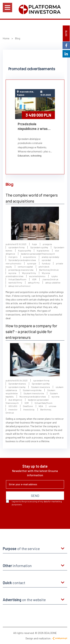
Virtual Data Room (17, 279)
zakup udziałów (53, 282)
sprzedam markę (17, 387)
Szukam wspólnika (32, 390)
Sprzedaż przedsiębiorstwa (22, 260)
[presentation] (34, 516)
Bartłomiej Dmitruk (49, 270)
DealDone (28, 406)
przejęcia (47, 244)
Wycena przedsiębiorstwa (33, 397)
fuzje (35, 244)
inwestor (13, 409)
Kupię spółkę (25, 250)
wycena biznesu (37, 276)
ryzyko (54, 276)
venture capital (25, 267)
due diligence (15, 400)
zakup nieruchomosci (19, 286)
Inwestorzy (29, 409)
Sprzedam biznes (17, 384)
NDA (41, 406)
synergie (32, 263)
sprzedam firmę (16, 247)
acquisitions (30, 257)
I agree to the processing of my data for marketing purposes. (34, 503)
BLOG (66, 33)
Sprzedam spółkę (39, 247)
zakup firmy (34, 282)
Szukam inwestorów (34, 393)
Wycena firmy (29, 273)
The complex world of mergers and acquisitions (32, 198)
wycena (12, 273)
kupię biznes (43, 250)
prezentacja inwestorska (21, 270)
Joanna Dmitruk (50, 279)
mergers (13, 257)
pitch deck (44, 267)
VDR (34, 279)
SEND (35, 496)
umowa (52, 406)
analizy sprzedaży (50, 257)
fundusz (46, 263)
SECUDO (13, 406)
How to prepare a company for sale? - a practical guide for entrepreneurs (31, 331)
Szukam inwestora (41, 387)
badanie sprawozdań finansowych (38, 254)
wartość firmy (15, 282)
